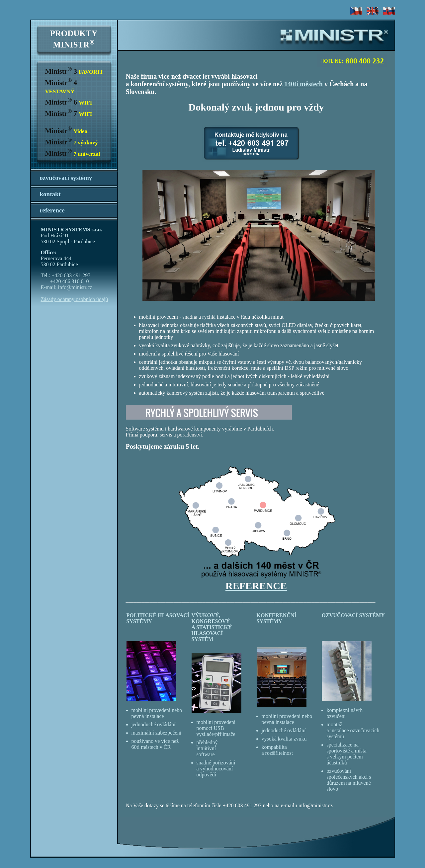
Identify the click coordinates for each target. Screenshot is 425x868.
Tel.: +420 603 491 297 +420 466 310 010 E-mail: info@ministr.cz (67, 281)
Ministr (66, 131)
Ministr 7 (69, 114)
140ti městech (303, 84)
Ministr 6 (69, 102)
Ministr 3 (74, 71)
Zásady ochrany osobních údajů (75, 299)
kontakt (50, 194)
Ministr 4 (61, 87)
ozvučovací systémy (66, 178)
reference (52, 210)
